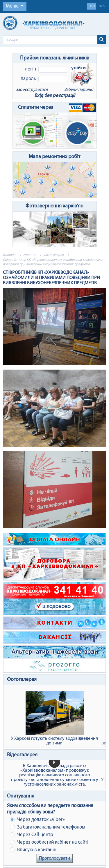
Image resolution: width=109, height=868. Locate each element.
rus (102, 6)
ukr (92, 6)
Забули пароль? (79, 90)
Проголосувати (54, 858)
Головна (9, 255)
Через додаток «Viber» (37, 820)
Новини (29, 255)
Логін (31, 69)
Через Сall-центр (32, 835)
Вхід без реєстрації (55, 96)
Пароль (28, 79)
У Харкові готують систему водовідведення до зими (54, 718)
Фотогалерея (53, 255)
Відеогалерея (22, 755)
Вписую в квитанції (34, 850)
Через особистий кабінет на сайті (49, 842)
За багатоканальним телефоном (48, 827)
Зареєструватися (32, 90)
